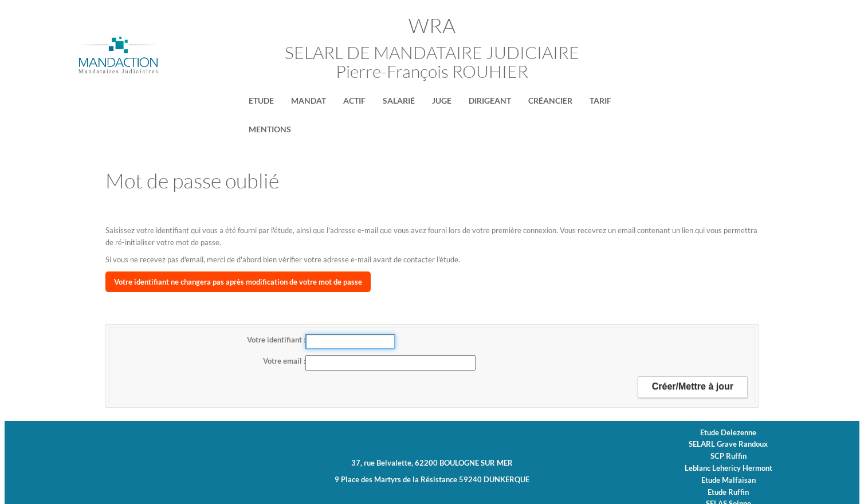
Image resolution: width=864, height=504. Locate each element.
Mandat (309, 101)
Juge (442, 101)
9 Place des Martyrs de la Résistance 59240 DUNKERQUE (432, 479)
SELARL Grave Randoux (728, 444)
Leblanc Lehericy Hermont (728, 468)
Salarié (399, 101)
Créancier (550, 101)
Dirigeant (490, 101)
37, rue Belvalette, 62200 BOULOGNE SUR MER (432, 463)
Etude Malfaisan (728, 480)
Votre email (283, 361)
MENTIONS (270, 129)
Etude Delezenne (728, 432)
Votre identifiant (275, 340)
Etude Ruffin (728, 492)
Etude (261, 101)
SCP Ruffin (728, 456)
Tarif (600, 101)
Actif (354, 101)
